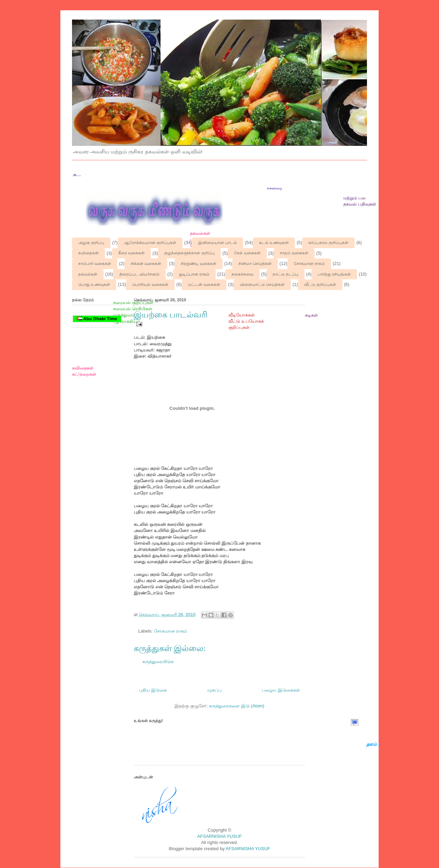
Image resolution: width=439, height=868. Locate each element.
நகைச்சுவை (242, 274)
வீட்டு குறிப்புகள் (320, 285)
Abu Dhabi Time (97, 319)
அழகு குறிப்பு (91, 243)
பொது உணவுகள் (94, 285)
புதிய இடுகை (153, 690)
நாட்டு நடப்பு (285, 274)
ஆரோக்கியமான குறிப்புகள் (150, 243)
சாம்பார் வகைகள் (95, 264)
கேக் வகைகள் (247, 253)
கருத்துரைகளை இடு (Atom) (236, 706)
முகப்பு (214, 690)
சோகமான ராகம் (309, 264)
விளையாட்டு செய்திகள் (262, 285)
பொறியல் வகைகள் (150, 285)
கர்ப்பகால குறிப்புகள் (328, 243)
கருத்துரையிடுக (158, 662)
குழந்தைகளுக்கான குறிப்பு (189, 253)
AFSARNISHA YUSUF (219, 836)
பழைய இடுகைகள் (281, 690)
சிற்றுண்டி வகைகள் (199, 264)
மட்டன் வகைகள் (204, 285)
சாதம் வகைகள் (294, 253)
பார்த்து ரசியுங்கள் (334, 274)
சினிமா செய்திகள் (255, 264)
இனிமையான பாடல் (218, 243)
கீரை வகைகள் (132, 253)
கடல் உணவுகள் (274, 243)
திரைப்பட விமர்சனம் (139, 274)
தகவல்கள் (88, 274)
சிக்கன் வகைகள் (146, 264)
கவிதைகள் (88, 253)
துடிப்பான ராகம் (194, 274)
